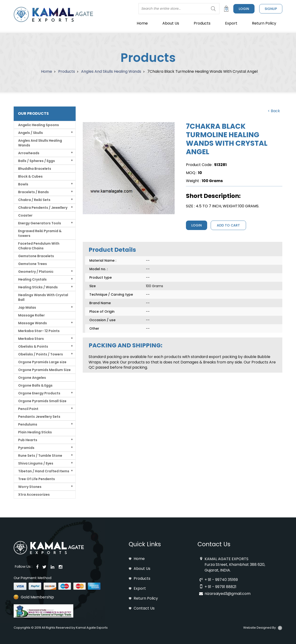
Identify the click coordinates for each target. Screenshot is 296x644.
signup (271, 9)
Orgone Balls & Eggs (35, 385)
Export (231, 23)
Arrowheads (29, 153)
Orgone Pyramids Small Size (42, 401)
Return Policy (264, 23)
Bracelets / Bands (34, 192)
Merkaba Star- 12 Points (39, 331)
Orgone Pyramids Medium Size (44, 370)
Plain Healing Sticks (35, 432)
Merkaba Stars (31, 339)
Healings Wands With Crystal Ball (43, 297)
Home (142, 23)
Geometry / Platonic (36, 272)
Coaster (25, 215)
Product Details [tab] (112, 250)
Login (244, 9)
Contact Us (144, 608)
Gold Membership (37, 597)
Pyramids (27, 448)
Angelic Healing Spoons (39, 125)
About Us (171, 23)
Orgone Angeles (32, 378)
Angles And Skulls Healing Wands (111, 71)
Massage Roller (31, 315)
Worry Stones (30, 487)
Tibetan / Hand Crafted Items (44, 471)
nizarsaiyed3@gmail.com (228, 594)
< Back (274, 111)
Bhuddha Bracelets (35, 169)
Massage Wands (33, 323)
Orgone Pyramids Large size (42, 362)
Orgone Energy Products (40, 393)
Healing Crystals (33, 279)
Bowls (24, 184)
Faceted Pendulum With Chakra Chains (39, 246)
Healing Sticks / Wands (38, 287)
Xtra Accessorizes (34, 495)
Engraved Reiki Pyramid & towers (40, 233)
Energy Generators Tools (40, 223)
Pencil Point (29, 409)
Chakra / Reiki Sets (35, 200)
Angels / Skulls (31, 133)
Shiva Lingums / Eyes (36, 463)
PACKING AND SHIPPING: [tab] (125, 345)
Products (202, 23)
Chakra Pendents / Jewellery (43, 208)
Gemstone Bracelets (36, 256)
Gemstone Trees (33, 264)
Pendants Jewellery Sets (39, 417)
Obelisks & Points (33, 346)
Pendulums (28, 424)
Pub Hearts (28, 440)
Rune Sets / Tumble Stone (41, 456)
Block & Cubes (30, 176)
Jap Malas (27, 307)
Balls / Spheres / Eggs (37, 161)
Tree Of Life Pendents (37, 479)
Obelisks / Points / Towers (41, 354)
